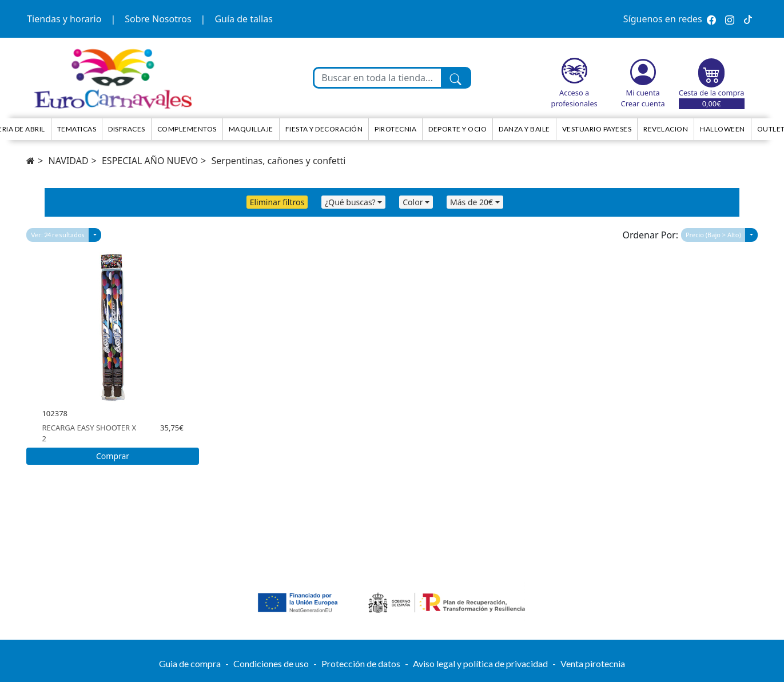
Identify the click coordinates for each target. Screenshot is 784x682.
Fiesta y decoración (324, 129)
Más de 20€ (471, 202)
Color (413, 202)
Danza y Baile (524, 129)
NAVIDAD (69, 161)
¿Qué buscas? (350, 202)
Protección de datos (361, 663)
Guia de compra (190, 663)
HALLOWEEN (723, 129)
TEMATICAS (77, 129)
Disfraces (127, 129)
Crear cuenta (643, 103)
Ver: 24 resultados (58, 235)
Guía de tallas (243, 19)
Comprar (113, 456)
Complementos (187, 129)
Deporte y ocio (457, 129)
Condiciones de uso (271, 663)
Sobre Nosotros (158, 19)
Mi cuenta (643, 93)
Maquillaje (251, 129)
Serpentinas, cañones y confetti (279, 161)
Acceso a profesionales (574, 98)
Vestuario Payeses (597, 129)
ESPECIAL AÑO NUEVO (150, 161)
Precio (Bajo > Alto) (713, 235)
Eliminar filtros (277, 202)
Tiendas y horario (64, 19)
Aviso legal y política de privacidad (480, 663)
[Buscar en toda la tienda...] (377, 78)
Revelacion (666, 129)
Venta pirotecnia (593, 663)
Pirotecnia (395, 129)
